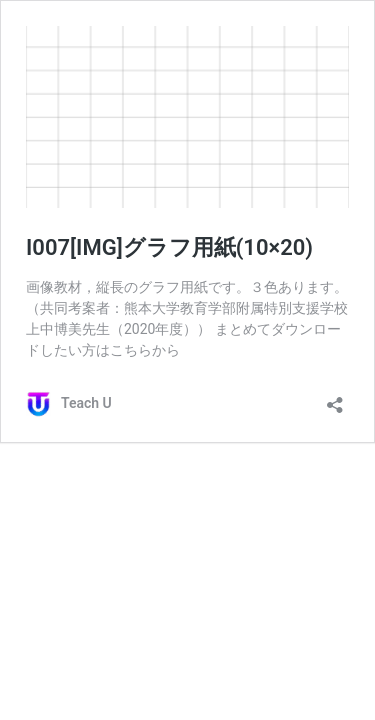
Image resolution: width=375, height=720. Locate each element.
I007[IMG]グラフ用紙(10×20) (169, 247)
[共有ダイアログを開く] (335, 398)
